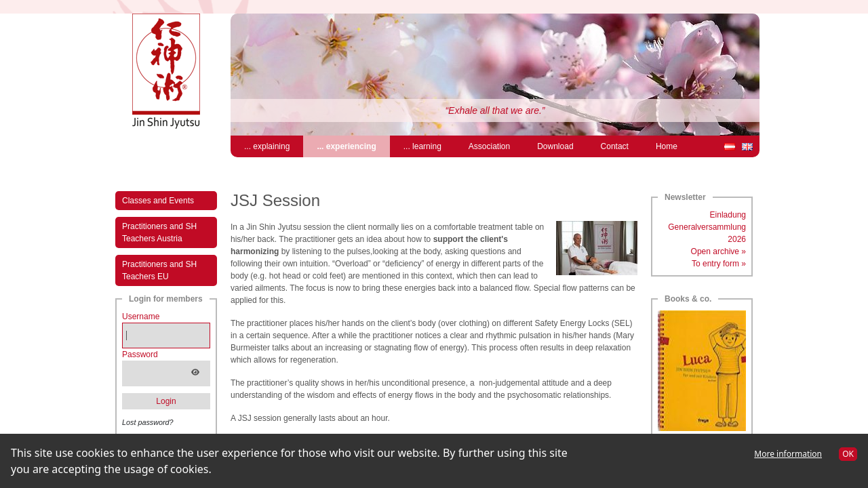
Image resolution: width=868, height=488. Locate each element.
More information (788, 454)
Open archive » (718, 251)
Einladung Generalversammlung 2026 (707, 227)
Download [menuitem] (555, 146)
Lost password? (148, 422)
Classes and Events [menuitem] (158, 201)
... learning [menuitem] (422, 146)
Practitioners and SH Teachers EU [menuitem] (159, 270)
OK (848, 454)
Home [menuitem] (667, 146)
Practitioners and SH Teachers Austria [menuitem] (159, 232)
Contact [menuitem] (615, 146)
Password (140, 354)
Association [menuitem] (489, 146)
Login (166, 401)
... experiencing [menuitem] (353, 145)
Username (141, 317)
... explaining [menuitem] (267, 146)
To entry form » (719, 264)
